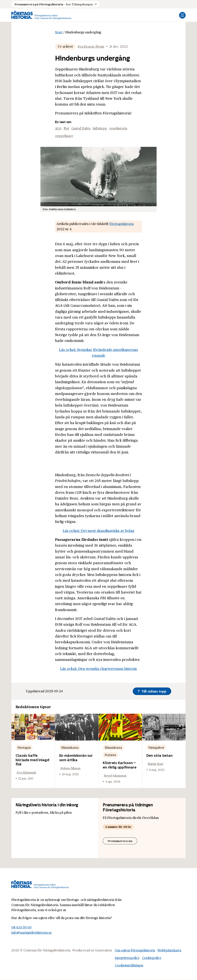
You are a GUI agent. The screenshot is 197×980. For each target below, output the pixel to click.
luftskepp (100, 128)
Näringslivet (156, 747)
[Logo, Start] (42, 15)
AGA (58, 128)
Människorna (70, 747)
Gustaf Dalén (81, 128)
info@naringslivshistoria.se (32, 932)
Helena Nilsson (70, 768)
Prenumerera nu (120, 841)
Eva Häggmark (26, 772)
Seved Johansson (115, 775)
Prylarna (110, 755)
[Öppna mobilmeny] (182, 15)
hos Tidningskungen (54, 4)
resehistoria (118, 128)
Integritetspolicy (127, 958)
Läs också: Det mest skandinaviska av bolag (98, 530)
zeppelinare (64, 136)
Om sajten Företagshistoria (135, 950)
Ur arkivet (65, 46)
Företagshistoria (121, 224)
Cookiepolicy (152, 958)
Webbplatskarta (169, 950)
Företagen (24, 747)
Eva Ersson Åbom (91, 46)
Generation (103, 950)
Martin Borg (155, 764)
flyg (66, 128)
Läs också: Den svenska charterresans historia (98, 668)
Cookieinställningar (129, 965)
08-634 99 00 (21, 927)
